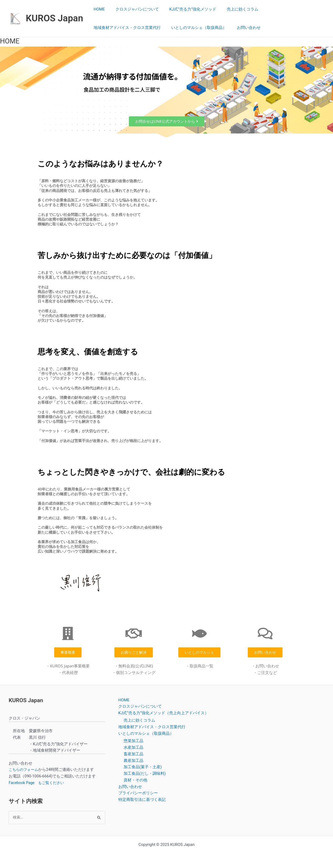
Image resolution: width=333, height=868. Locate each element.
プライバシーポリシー (138, 793)
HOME (98, 9)
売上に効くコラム (233, 9)
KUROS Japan (54, 18)
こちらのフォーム (24, 770)
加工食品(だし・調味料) (145, 773)
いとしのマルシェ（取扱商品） (195, 28)
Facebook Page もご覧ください (38, 783)
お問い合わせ (242, 28)
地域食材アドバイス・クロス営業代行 (126, 28)
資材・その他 (135, 780)
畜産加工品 (133, 754)
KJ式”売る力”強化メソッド (186, 9)
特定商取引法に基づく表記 (142, 800)
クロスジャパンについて (133, 9)
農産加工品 (133, 761)
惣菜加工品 (133, 741)
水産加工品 (133, 747)
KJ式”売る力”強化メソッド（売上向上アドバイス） (163, 713)
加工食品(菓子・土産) (143, 767)
